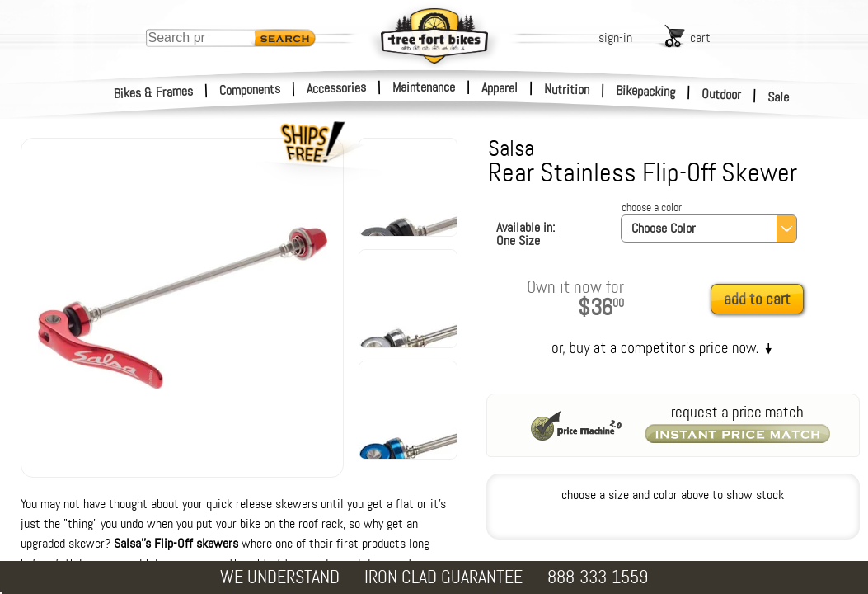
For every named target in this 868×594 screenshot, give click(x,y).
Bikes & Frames (154, 92)
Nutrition (567, 89)
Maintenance (424, 87)
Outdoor (722, 94)
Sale (779, 97)
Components (250, 90)
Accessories (336, 88)
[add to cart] (762, 300)
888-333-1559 (598, 577)
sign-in (615, 38)
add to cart (757, 299)
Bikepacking (646, 91)
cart (700, 38)
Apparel (500, 88)
